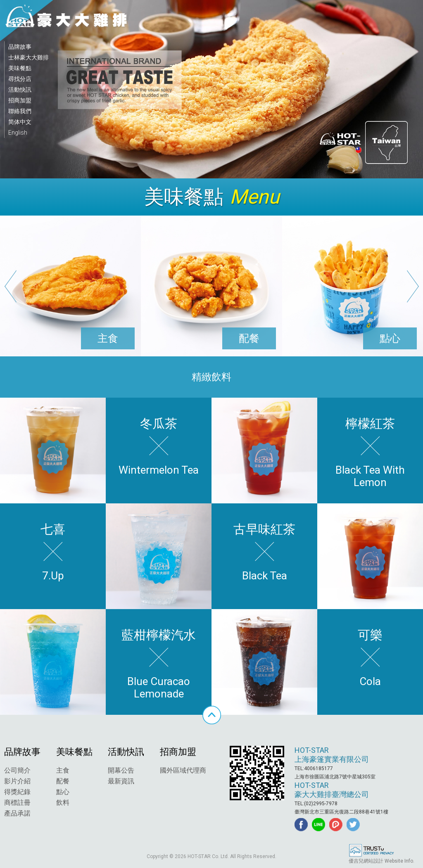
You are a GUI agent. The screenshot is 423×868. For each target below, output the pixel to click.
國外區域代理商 (183, 770)
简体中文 (20, 122)
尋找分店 (20, 79)
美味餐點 (20, 68)
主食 (63, 770)
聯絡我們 (20, 111)
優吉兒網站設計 (366, 861)
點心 (63, 792)
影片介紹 (17, 781)
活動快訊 (20, 90)
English (18, 133)
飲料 (63, 803)
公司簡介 (17, 770)
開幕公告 (121, 770)
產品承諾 (17, 813)
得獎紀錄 (17, 792)
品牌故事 (20, 47)
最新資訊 (121, 781)
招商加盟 (20, 100)
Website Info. (399, 861)
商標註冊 (17, 803)
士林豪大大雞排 (29, 57)
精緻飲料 (211, 377)
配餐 (63, 781)
